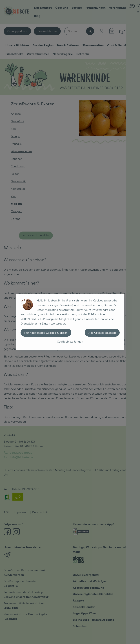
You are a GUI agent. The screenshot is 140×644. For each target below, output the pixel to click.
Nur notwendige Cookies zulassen (46, 333)
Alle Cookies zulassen (102, 333)
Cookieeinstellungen (70, 341)
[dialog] (70, 322)
